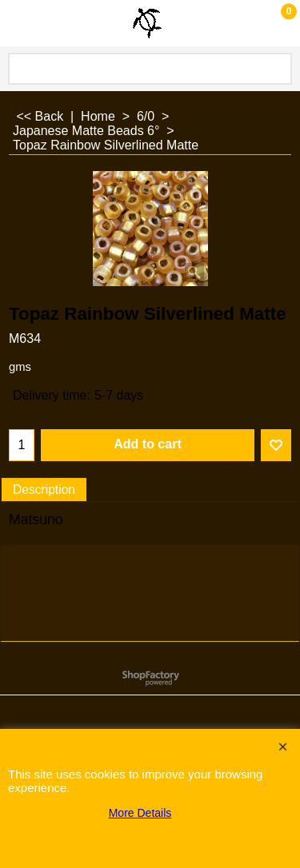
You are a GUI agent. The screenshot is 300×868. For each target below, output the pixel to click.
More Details (140, 813)
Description (44, 490)
